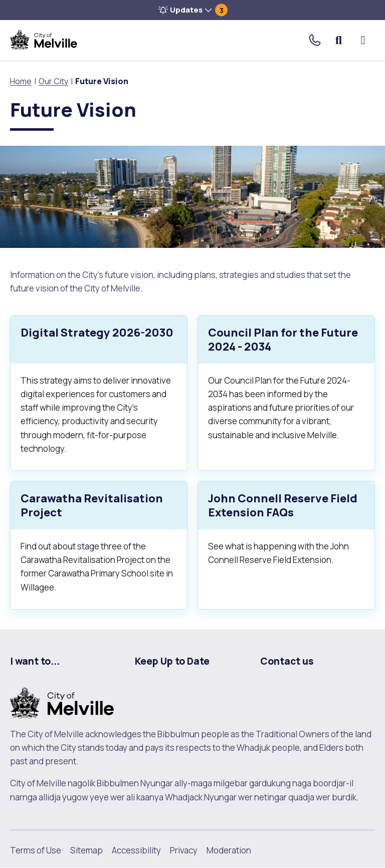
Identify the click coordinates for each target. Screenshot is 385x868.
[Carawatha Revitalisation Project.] (99, 545)
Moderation (229, 850)
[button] (192, 10)
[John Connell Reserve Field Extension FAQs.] (286, 545)
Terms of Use (36, 850)
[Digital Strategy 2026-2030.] (99, 393)
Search (339, 40)
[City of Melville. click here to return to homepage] (62, 702)
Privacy (184, 850)
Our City (53, 81)
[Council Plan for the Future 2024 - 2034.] (286, 393)
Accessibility (136, 850)
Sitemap (86, 850)
